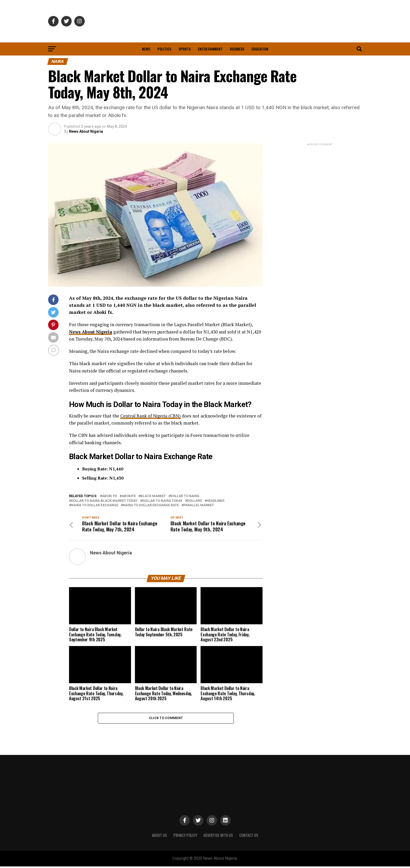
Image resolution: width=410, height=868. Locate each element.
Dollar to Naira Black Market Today (104, 501)
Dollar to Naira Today (162, 501)
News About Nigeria (86, 131)
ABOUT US (160, 837)
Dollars (195, 501)
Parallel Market (199, 505)
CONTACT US (249, 837)
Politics (164, 49)
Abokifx (129, 496)
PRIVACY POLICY (185, 837)
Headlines (215, 501)
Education (260, 49)
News (146, 49)
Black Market (153, 496)
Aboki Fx (109, 496)
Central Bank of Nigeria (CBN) (152, 416)
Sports (185, 49)
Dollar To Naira (185, 496)
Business (237, 49)
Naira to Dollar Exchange (95, 505)
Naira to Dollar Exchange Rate (151, 505)
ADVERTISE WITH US (218, 837)
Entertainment (210, 49)
